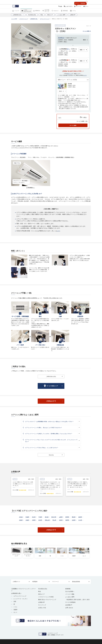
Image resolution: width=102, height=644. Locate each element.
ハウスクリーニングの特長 (46, 597)
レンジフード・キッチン (21, 599)
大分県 (54, 527)
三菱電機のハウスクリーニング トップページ (23, 590)
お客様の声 (41, 602)
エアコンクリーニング (20, 596)
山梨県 (65, 520)
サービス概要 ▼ (86, 31)
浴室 (15, 601)
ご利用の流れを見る (54, 376)
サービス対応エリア (54, 386)
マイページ (61, 582)
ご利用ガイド (21, 582)
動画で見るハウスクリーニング (47, 600)
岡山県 (65, 524)
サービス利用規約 (70, 602)
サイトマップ (42, 605)
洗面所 (15, 610)
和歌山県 (58, 524)
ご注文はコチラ (55, 402)
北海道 (22, 520)
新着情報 (68, 589)
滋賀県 (22, 524)
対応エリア (70, 74)
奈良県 (50, 524)
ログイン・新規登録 (80, 3)
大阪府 (36, 524)
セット (15, 612)
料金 (40, 591)
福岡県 (79, 524)
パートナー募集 (70, 594)
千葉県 (43, 520)
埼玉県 (36, 520)
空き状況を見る (43, 589)
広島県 (72, 524)
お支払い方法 (42, 608)
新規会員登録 (81, 582)
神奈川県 (58, 520)
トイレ (15, 607)
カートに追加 (73, 125)
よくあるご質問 (70, 597)
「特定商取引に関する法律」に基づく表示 (77, 600)
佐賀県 (47, 527)
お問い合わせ (69, 608)
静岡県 (72, 520)
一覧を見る (55, 455)
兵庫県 (43, 524)
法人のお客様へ (70, 591)
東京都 (50, 520)
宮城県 (29, 520)
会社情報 (69, 605)
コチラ (85, 75)
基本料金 (61, 38)
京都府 (29, 524)
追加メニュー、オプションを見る (67, 80)
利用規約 (41, 582)
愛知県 (79, 520)
